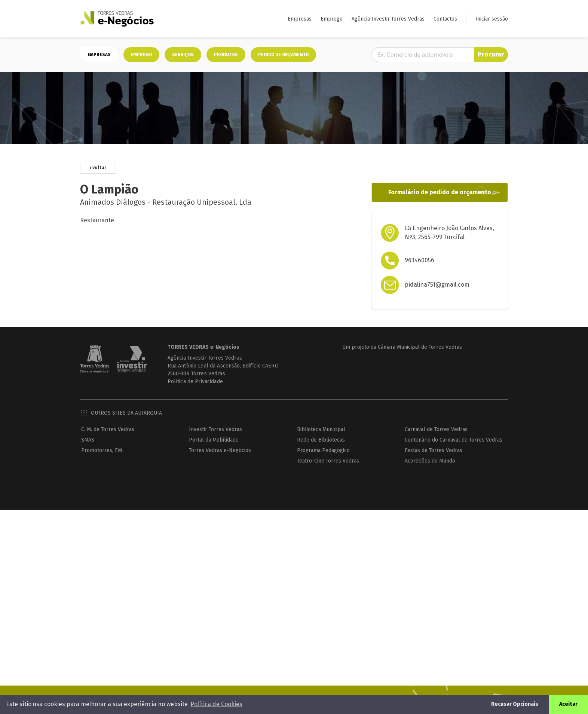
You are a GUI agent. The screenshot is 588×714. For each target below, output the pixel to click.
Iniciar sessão (492, 19)
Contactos (445, 19)
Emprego (332, 19)
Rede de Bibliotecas (321, 440)
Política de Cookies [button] (216, 704)
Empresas (300, 19)
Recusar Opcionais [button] (515, 704)
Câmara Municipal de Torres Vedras (420, 347)
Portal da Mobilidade (214, 440)
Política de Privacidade (195, 382)
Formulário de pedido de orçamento (440, 192)
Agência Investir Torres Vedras (388, 19)
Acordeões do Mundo (430, 461)
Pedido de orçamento (283, 55)
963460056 (419, 260)
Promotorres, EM (102, 450)
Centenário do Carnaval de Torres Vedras (454, 440)
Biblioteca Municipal (321, 429)
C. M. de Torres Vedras (108, 429)
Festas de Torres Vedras (434, 450)
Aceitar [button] (568, 704)
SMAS (88, 440)
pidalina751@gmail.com (437, 285)
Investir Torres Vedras (215, 429)
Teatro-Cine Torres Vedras (328, 461)
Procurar (491, 54)
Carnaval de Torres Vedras (436, 429)
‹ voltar (98, 168)
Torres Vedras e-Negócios (220, 450)
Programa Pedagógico (323, 450)
